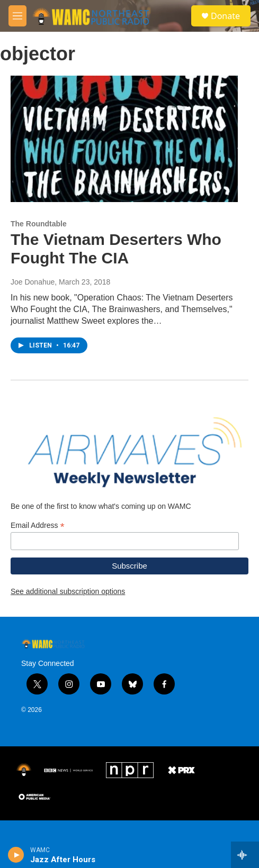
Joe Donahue (33, 293)
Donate (225, 16)
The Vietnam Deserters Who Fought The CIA (116, 259)
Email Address (38, 547)
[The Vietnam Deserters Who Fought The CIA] (124, 149)
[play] (16, 855)
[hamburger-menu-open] (17, 16)
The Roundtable (39, 234)
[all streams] (245, 855)
